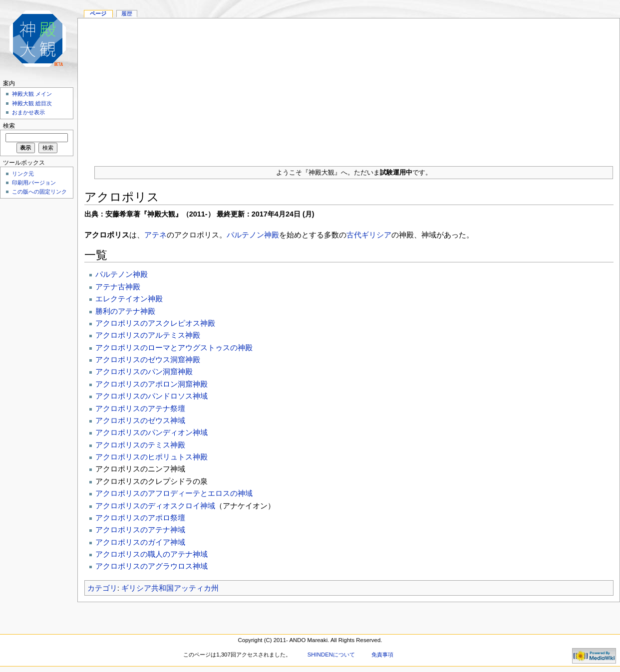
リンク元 (23, 174)
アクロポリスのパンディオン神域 (152, 432)
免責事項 (382, 655)
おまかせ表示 (28, 112)
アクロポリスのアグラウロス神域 (152, 566)
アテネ (155, 235)
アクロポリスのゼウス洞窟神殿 (148, 359)
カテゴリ (102, 588)
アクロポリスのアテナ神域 (140, 530)
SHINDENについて (331, 655)
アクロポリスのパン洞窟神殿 (144, 371)
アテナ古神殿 (118, 287)
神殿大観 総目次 (32, 103)
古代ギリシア (369, 235)
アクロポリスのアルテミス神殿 (148, 335)
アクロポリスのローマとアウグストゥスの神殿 (174, 347)
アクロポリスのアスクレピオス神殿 (155, 323)
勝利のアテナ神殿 (125, 311)
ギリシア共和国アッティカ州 (170, 588)
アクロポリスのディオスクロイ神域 (155, 506)
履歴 (127, 13)
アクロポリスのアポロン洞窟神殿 (152, 384)
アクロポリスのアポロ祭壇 (140, 518)
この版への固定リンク (39, 192)
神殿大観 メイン (32, 94)
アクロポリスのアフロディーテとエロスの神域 (174, 493)
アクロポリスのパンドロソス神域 (152, 396)
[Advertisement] (349, 88)
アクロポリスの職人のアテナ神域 (152, 554)
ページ (98, 13)
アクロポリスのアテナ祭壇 (140, 408)
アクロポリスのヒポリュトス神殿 (152, 457)
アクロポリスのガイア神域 (140, 542)
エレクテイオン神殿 (129, 299)
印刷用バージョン (34, 183)
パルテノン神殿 (253, 235)
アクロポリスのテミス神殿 (140, 445)
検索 (9, 126)
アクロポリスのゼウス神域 (140, 420)
